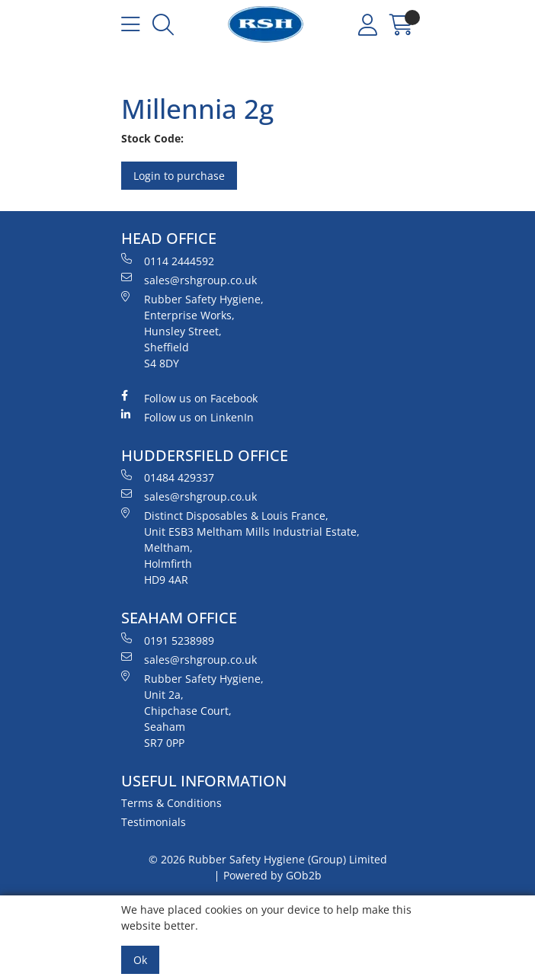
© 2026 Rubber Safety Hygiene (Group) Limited (268, 859)
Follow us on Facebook (189, 398)
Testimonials (154, 822)
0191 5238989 (168, 640)
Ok (140, 960)
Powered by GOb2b (272, 875)
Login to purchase (179, 176)
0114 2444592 (168, 261)
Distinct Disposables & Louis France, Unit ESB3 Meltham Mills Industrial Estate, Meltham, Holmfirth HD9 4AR (240, 547)
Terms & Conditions (171, 803)
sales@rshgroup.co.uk (189, 280)
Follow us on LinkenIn (187, 417)
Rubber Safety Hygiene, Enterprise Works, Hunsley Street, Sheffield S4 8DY (192, 331)
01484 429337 (168, 477)
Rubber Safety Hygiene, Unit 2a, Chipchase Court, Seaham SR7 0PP (192, 710)
